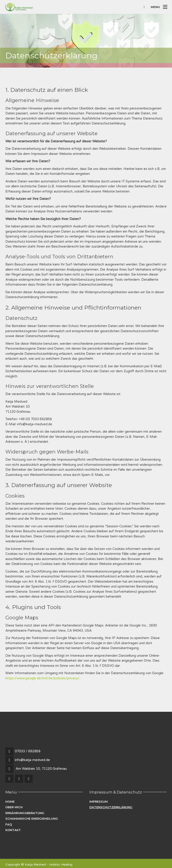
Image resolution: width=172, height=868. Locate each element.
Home (10, 802)
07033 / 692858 (28, 751)
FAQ (9, 824)
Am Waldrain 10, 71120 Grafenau (41, 769)
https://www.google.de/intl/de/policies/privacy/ (42, 678)
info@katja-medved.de (32, 760)
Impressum (99, 802)
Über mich (14, 807)
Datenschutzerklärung (111, 807)
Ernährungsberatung (25, 813)
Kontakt (13, 830)
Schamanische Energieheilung (32, 819)
